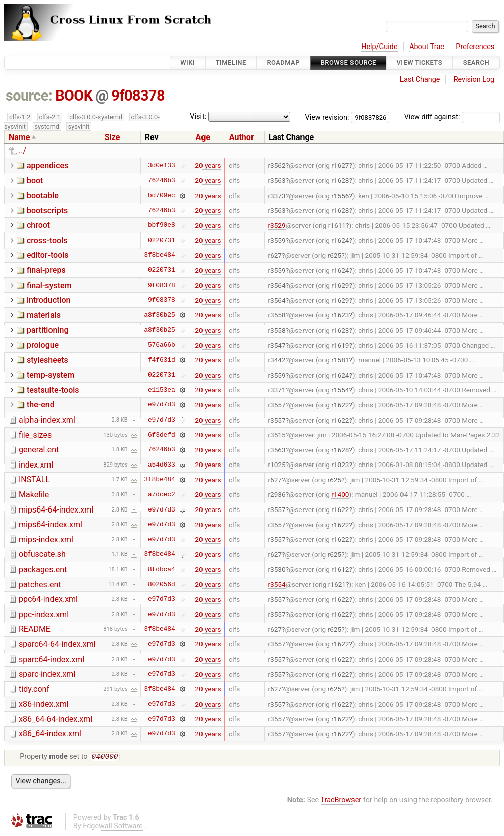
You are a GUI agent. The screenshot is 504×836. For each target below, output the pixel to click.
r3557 (276, 405)
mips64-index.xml (51, 524)
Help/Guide (379, 47)
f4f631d (162, 360)
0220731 (162, 240)
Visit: (198, 117)
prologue (43, 345)
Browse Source (348, 62)
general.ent (39, 450)
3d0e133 (162, 165)
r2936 (276, 494)
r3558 (276, 315)
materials (44, 315)
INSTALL (34, 479)
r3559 (276, 240)
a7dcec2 (162, 494)
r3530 (276, 569)
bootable (43, 195)
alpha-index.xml (47, 420)
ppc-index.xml (44, 614)
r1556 (340, 196)
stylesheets (47, 360)
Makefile (34, 495)
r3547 (276, 345)
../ (22, 150)
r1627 (340, 165)
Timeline (231, 62)
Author (242, 137)
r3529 (276, 225)
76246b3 (162, 180)
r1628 (340, 180)
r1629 (340, 285)
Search (476, 62)
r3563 (276, 180)
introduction (49, 300)
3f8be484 (159, 255)
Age (203, 137)
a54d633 (162, 465)
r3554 (276, 584)
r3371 (276, 390)
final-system (49, 285)
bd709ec (162, 196)
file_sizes (35, 435)
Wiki (188, 62)
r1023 (340, 465)
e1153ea (162, 390)
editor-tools (48, 255)
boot (35, 181)
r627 (275, 255)
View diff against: (452, 117)
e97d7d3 (162, 405)
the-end (41, 405)
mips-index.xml (46, 540)
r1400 (340, 494)
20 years (208, 165)
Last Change (420, 80)
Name (19, 137)
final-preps (46, 270)
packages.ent (43, 569)
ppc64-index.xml (48, 599)
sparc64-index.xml (52, 659)
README (35, 629)
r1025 (276, 465)
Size (112, 137)
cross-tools (47, 240)
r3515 (276, 435)
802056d (162, 584)
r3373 (276, 196)
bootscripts (47, 211)
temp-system (51, 375)
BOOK (74, 96)
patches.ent (40, 585)
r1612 (340, 569)
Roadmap (283, 62)
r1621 (337, 584)
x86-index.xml (44, 704)
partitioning (48, 330)
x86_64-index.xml (50, 734)
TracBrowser (341, 801)
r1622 (340, 405)
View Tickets (420, 62)
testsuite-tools (53, 390)
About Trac (427, 47)
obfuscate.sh (42, 554)
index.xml (36, 465)
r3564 (276, 285)
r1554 (340, 390)
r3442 (276, 360)
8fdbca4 (162, 569)
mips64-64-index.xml (56, 510)
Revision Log (474, 80)
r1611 (337, 225)
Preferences (475, 47)
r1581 (340, 360)
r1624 (340, 240)
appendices (47, 166)
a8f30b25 (159, 315)
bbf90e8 (162, 225)
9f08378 (138, 96)
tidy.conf (34, 689)
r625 (335, 255)
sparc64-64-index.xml (57, 644)
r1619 (340, 345)
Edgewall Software (113, 827)
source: (29, 96)
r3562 (276, 165)
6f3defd (162, 435)
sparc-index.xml (47, 674)
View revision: (327, 117)
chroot (38, 225)
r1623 (340, 315)
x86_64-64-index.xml (56, 719)
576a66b (162, 345)
